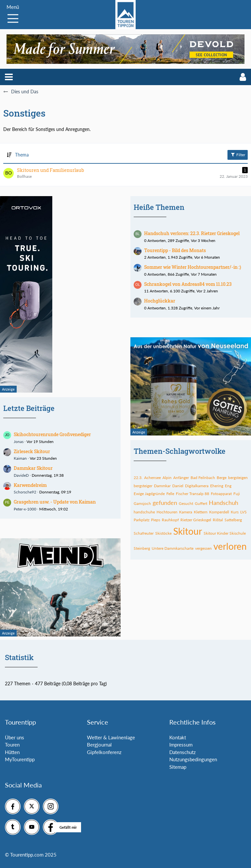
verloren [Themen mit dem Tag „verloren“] (230, 546)
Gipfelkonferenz (104, 752)
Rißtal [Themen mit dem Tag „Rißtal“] (218, 520)
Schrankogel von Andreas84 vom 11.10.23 (188, 284)
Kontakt (178, 737)
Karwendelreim (30, 485)
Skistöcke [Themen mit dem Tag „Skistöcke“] (163, 533)
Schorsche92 (25, 492)
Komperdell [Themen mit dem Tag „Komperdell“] (219, 512)
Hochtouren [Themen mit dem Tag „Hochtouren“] (167, 512)
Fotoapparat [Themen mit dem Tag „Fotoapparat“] (221, 494)
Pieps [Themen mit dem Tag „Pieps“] (156, 520)
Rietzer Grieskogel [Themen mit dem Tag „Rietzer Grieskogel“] (196, 520)
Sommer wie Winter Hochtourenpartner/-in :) (193, 267)
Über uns (15, 737)
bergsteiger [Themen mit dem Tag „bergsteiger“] (143, 486)
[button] (9, 77)
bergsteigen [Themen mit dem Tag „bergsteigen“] (238, 478)
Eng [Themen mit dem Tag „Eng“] (228, 486)
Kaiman (20, 458)
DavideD (21, 475)
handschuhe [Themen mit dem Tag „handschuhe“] (144, 512)
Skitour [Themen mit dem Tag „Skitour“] (188, 531)
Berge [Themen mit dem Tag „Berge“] (222, 478)
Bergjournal (99, 745)
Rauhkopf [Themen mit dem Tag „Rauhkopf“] (170, 520)
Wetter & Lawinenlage (111, 737)
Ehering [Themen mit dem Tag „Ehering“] (217, 486)
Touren (12, 745)
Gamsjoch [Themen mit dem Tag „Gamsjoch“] (142, 503)
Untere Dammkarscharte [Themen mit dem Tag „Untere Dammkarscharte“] (173, 548)
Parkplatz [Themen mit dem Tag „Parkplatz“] (142, 520)
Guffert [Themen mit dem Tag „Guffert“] (201, 503)
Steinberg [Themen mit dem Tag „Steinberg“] (142, 548)
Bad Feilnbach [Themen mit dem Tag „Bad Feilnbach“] (203, 478)
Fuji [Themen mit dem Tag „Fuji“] (237, 494)
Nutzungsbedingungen (193, 759)
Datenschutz (183, 752)
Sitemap (178, 767)
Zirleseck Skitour (32, 451)
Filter (238, 155)
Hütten (12, 752)
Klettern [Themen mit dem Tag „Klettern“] (201, 512)
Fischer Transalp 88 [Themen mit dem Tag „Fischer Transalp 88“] (192, 494)
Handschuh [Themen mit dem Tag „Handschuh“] (224, 503)
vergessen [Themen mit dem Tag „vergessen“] (203, 548)
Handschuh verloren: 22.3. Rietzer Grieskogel (192, 233)
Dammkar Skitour (33, 468)
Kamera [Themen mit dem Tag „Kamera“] (186, 512)
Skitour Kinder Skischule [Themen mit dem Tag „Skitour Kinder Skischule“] (225, 533)
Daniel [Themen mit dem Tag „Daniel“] (178, 486)
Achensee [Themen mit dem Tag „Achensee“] (152, 478)
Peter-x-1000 (25, 509)
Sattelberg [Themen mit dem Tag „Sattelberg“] (233, 520)
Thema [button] (22, 155)
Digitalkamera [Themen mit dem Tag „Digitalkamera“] (197, 486)
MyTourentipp (20, 759)
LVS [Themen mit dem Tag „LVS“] (243, 512)
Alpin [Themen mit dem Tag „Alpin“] (167, 478)
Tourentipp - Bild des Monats (175, 250)
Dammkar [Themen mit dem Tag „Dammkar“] (162, 486)
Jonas (19, 442)
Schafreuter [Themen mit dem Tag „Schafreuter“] (144, 533)
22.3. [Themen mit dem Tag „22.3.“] (138, 478)
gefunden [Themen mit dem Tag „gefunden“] (165, 503)
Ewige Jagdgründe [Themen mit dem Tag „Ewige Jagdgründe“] (149, 494)
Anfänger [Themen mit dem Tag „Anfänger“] (181, 478)
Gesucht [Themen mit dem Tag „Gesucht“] (186, 503)
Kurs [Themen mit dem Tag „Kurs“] (235, 512)
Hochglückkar (160, 301)
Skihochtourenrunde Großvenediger (52, 434)
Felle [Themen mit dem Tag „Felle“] (170, 494)
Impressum (181, 745)
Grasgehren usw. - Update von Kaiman (55, 502)
